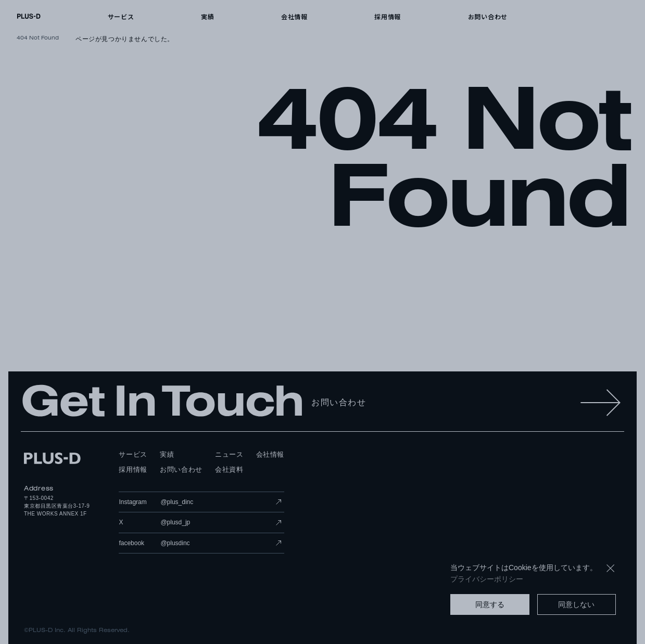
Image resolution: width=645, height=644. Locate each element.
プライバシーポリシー (487, 579)
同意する (490, 604)
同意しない (576, 604)
